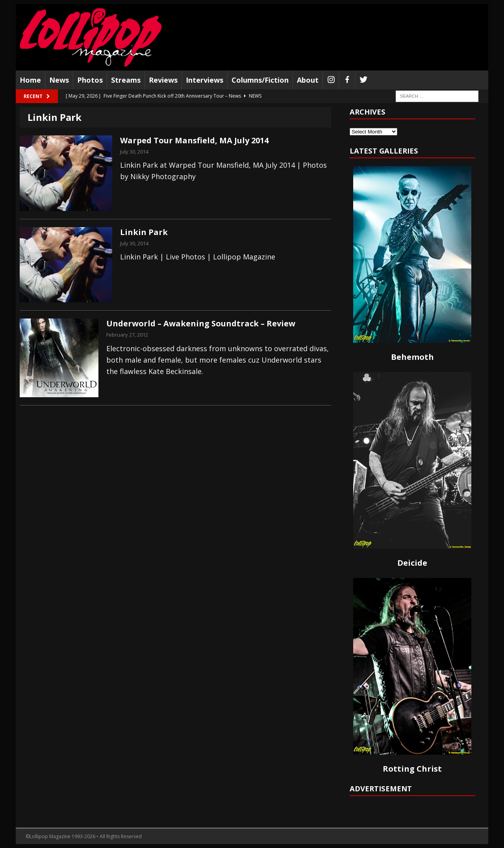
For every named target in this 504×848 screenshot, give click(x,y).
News (59, 80)
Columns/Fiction (260, 80)
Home (30, 80)
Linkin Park (144, 232)
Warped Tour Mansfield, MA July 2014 (194, 140)
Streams (126, 80)
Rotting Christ (412, 769)
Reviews (163, 80)
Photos (90, 80)
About (308, 80)
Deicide (412, 563)
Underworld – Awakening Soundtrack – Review (201, 323)
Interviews (205, 80)
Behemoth (412, 357)
